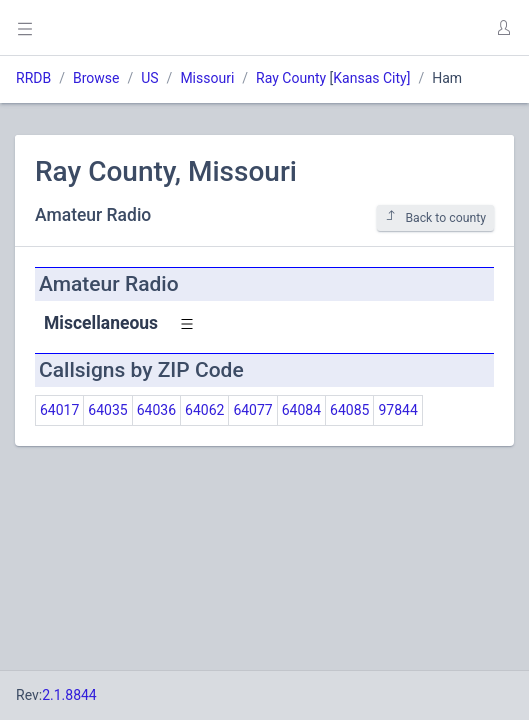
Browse (96, 78)
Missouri (207, 78)
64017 (59, 410)
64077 (252, 410)
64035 (107, 410)
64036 (156, 410)
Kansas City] (371, 78)
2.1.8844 (69, 695)
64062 (204, 410)
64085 (349, 410)
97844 (397, 410)
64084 (301, 410)
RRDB (33, 78)
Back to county (435, 217)
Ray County (291, 78)
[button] (503, 28)
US (149, 78)
